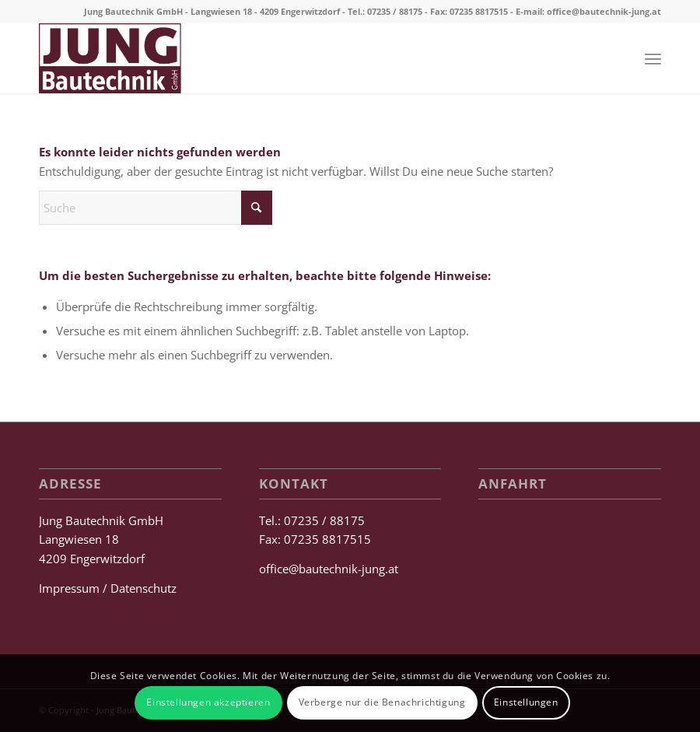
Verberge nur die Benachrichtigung (382, 702)
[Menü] (653, 58)
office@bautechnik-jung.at (604, 11)
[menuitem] (653, 58)
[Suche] (156, 208)
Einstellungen (526, 702)
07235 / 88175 (395, 11)
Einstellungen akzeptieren (208, 702)
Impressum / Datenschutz (108, 588)
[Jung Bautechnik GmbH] (110, 58)
